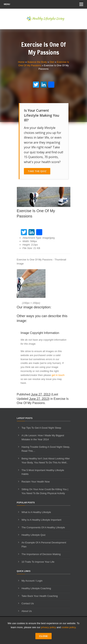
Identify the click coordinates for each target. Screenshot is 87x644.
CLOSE (43, 636)
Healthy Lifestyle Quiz (34, 535)
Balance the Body (37, 62)
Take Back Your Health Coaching (40, 596)
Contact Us (28, 603)
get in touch (58, 375)
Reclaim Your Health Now (36, 482)
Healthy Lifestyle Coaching (36, 588)
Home (21, 62)
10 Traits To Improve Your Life (38, 562)
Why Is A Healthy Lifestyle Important (41, 520)
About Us (27, 611)
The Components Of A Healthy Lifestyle (43, 527)
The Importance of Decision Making (41, 554)
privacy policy (49, 627)
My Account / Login (32, 581)
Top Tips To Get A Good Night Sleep (41, 428)
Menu (43, 4)
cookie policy (69, 627)
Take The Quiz (37, 171)
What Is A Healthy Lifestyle (36, 512)
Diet (52, 62)
